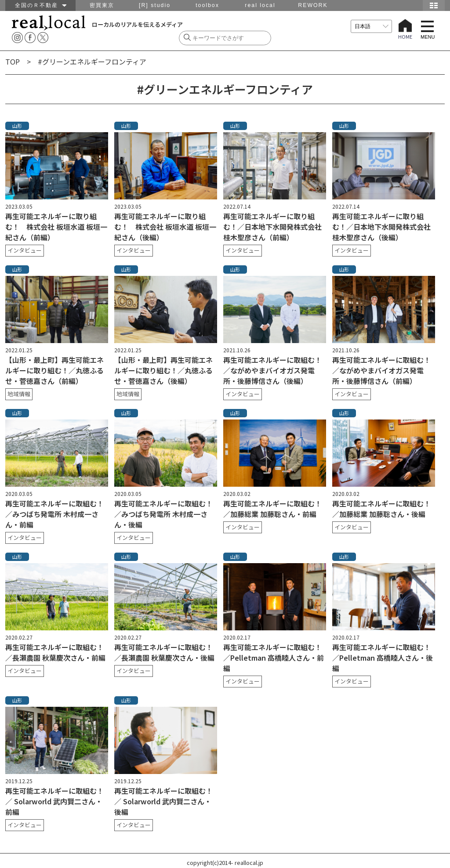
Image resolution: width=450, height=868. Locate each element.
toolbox (207, 5)
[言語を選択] (371, 26)
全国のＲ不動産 (41, 5)
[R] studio (155, 5)
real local (260, 5)
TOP (13, 61)
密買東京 (102, 5)
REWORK (313, 5)
